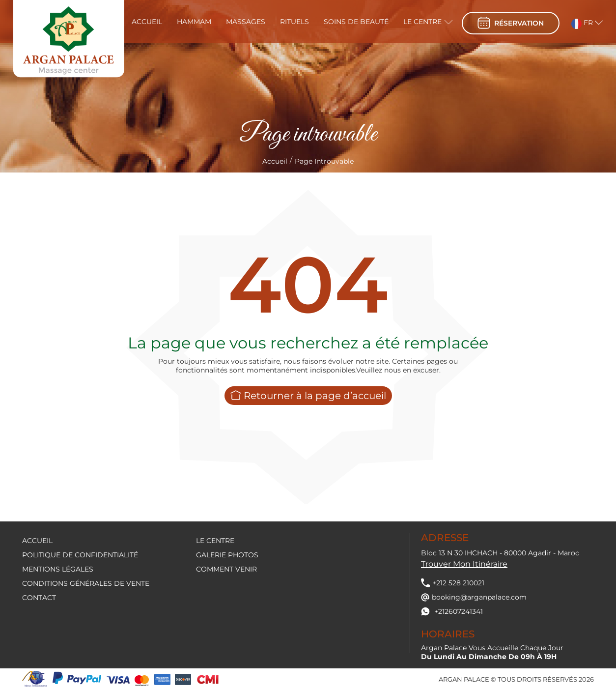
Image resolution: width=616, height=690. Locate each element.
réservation (511, 23)
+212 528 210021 (453, 583)
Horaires (448, 634)
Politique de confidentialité (80, 555)
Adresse (445, 538)
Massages (246, 22)
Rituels (294, 22)
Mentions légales (58, 569)
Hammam (194, 22)
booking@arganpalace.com (474, 597)
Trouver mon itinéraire (464, 564)
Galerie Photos (227, 555)
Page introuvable (324, 161)
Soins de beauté (356, 22)
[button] (581, 22)
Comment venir (226, 569)
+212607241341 (452, 611)
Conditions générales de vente (86, 583)
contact (39, 598)
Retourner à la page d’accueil (308, 396)
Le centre (422, 22)
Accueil (147, 22)
